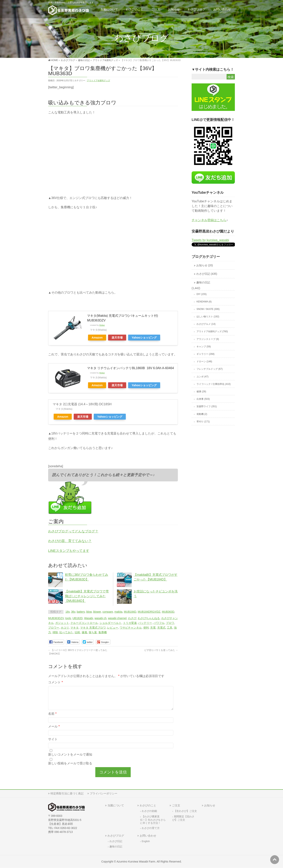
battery (81, 612)
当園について (116, 805)
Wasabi (89, 618)
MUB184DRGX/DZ (149, 612)
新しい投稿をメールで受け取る (70, 768)
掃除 (55, 632)
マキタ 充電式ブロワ (93, 628)
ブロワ (170, 623)
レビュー (113, 628)
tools (68, 618)
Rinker (102, 325)
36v (73, 612)
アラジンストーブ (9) (208, 339)
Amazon (97, 338)
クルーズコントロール (84, 623)
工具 (170, 628)
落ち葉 (93, 632)
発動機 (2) (202, 414)
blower (97, 612)
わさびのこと (148, 805)
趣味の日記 (203, 282)
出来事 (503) (203, 399)
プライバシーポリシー (104, 793)
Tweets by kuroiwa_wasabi (210, 240)
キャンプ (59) (204, 347)
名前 (52, 718)
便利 (146, 628)
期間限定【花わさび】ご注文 (183, 818)
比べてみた (66, 632)
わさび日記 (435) (207, 274)
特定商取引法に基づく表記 (67, 793)
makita (118, 612)
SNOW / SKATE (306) (208, 309)
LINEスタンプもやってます (69, 551)
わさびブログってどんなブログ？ (73, 531)
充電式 (161, 628)
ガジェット (62, 623)
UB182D (78, 618)
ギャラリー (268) (205, 354)
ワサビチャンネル (131, 628)
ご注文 (176, 805)
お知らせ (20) (205, 265)
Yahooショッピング (144, 338)
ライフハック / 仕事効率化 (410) (214, 384)
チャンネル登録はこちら (209, 220)
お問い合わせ (148, 836)
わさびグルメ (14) (206, 324)
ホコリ (65, 628)
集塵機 (103, 632)
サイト (53, 744)
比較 (77, 632)
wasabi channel (117, 618)
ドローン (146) (204, 361)
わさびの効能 (149, 811)
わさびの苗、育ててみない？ (70, 541)
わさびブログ (116, 836)
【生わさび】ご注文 (185, 811)
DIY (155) (202, 294)
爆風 (85, 632)
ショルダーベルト (110, 623)
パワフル (159, 623)
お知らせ (210, 805)
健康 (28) (201, 392)
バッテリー (145, 623)
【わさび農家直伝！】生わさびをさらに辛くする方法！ (153, 820)
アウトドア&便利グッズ (98, 80)
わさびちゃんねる (149, 618)
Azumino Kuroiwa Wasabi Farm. (136, 862)
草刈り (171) (203, 422)
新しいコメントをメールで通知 (70, 759)
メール (54, 731)
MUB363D (168, 612)
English (146, 841)
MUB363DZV (56, 618)
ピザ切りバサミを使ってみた (161, 650)
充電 (153, 628)
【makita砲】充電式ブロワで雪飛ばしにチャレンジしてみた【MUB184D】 (87, 596)
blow (89, 612)
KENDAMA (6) (204, 302)
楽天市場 (117, 338)
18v (68, 612)
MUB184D (130, 612)
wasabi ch (101, 618)
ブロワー (54, 628)
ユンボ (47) (203, 377)
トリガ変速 (130, 623)
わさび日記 (116, 841)
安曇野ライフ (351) (207, 406)
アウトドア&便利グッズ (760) (212, 331)
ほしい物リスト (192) (208, 317)
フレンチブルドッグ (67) (210, 369)
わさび (132, 618)
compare (108, 612)
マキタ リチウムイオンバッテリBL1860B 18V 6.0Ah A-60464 (130, 368)
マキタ (74, 628)
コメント (56, 682)
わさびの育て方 (151, 828)
